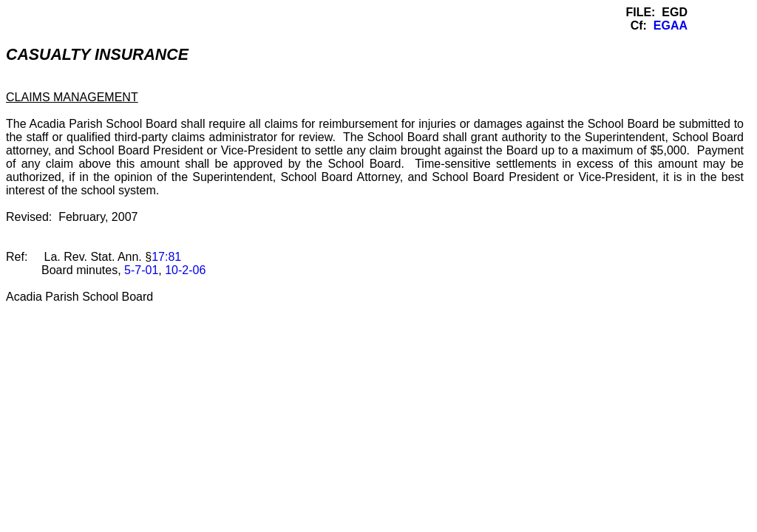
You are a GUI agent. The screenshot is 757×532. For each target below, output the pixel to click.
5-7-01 (141, 270)
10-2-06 (185, 270)
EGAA (671, 25)
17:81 (166, 257)
